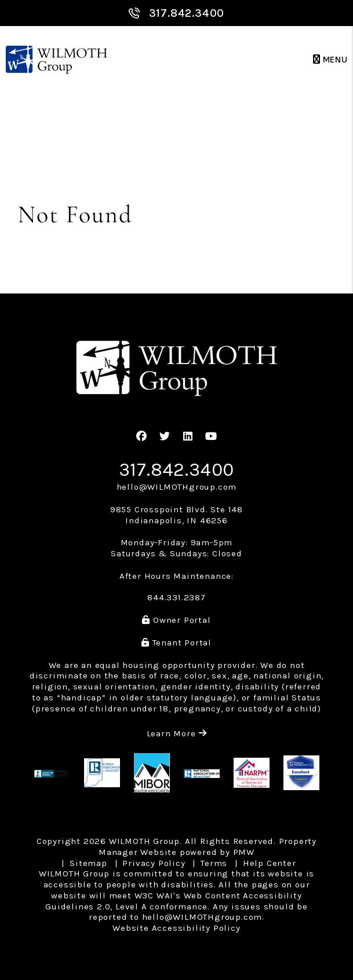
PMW (244, 852)
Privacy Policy (154, 863)
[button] (142, 437)
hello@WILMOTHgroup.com (177, 487)
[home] (57, 60)
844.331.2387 (176, 597)
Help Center (270, 863)
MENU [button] (330, 60)
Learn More (177, 733)
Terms (214, 863)
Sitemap (88, 863)
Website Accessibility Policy (176, 928)
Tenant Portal (176, 643)
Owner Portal (176, 620)
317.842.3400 (187, 13)
